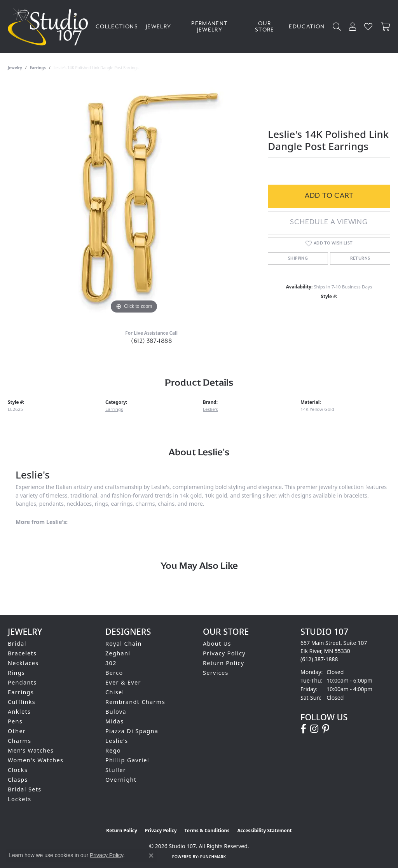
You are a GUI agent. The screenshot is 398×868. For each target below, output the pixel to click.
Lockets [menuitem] (20, 799)
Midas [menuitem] (114, 721)
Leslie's (210, 409)
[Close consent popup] (151, 856)
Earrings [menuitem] (21, 692)
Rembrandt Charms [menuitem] (135, 702)
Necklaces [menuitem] (23, 663)
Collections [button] (117, 27)
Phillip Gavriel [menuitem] (127, 760)
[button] (337, 27)
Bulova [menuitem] (116, 712)
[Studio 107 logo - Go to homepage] (50, 27)
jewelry (15, 68)
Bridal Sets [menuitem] (24, 789)
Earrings (38, 68)
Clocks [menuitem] (18, 770)
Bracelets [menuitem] (22, 653)
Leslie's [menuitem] (117, 741)
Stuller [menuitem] (116, 770)
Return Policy (224, 663)
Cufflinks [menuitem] (22, 702)
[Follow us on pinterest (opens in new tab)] (326, 729)
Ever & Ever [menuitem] (123, 682)
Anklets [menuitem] (19, 712)
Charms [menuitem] (20, 741)
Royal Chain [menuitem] (124, 644)
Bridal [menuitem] (17, 644)
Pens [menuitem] (15, 721)
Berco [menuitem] (114, 673)
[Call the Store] (319, 659)
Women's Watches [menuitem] (36, 760)
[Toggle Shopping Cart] (386, 27)
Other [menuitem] (17, 731)
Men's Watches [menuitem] (31, 750)
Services (216, 673)
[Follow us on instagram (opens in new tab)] (314, 729)
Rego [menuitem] (113, 750)
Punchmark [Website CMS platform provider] (213, 857)
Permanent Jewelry (209, 27)
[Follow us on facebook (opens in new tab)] (303, 729)
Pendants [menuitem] (22, 682)
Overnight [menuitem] (121, 780)
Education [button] (307, 27)
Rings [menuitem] (16, 673)
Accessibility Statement (264, 830)
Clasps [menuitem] (18, 780)
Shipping (298, 258)
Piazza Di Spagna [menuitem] (132, 731)
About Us (217, 644)
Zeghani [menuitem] (118, 653)
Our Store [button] (265, 27)
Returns (360, 258)
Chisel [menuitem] (115, 692)
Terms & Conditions (207, 830)
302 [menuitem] (111, 663)
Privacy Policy (224, 653)
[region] (134, 199)
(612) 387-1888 (151, 341)
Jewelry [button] (159, 27)
